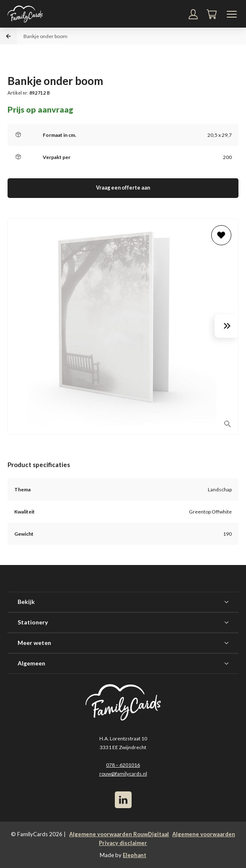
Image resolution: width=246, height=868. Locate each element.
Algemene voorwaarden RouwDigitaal (119, 834)
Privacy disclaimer (123, 843)
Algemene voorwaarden (204, 834)
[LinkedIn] (123, 800)
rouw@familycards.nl (123, 774)
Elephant (135, 855)
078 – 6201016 (123, 765)
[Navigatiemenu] (232, 14)
